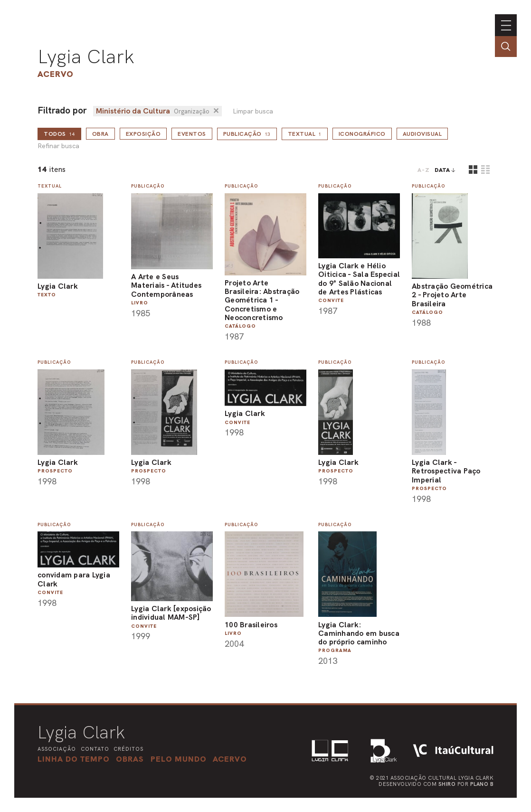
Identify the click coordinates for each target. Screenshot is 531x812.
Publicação (247, 134)
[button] (179, 759)
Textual (305, 134)
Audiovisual (422, 134)
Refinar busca (58, 146)
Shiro (447, 784)
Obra (100, 134)
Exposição (143, 134)
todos (59, 134)
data (442, 170)
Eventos (192, 134)
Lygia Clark (86, 57)
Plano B (482, 784)
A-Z (424, 170)
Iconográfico (362, 134)
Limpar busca (253, 111)
